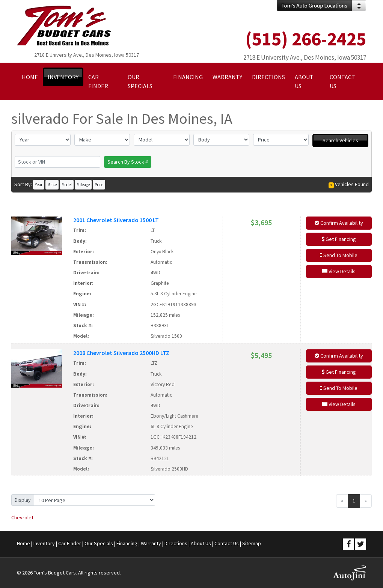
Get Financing (339, 239)
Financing (127, 543)
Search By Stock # (128, 162)
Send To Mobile (339, 255)
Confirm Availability (339, 223)
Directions (176, 543)
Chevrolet (22, 517)
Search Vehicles (340, 140)
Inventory (44, 543)
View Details (339, 271)
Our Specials (99, 543)
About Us (201, 543)
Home (23, 543)
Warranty (151, 543)
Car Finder (70, 543)
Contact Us (227, 543)
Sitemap (252, 543)
